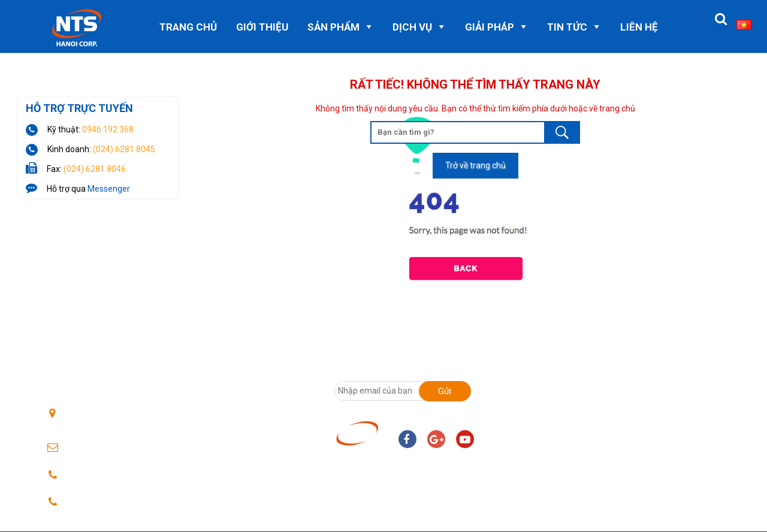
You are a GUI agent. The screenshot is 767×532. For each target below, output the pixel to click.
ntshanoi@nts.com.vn (108, 448)
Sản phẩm (333, 27)
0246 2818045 (94, 475)
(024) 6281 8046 (95, 169)
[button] (721, 19)
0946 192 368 (108, 129)
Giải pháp (490, 27)
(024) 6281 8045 (124, 149)
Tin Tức (567, 27)
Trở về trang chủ (475, 165)
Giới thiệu (262, 27)
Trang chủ (188, 27)
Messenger (109, 189)
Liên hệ (639, 27)
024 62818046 (94, 502)
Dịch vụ (412, 27)
